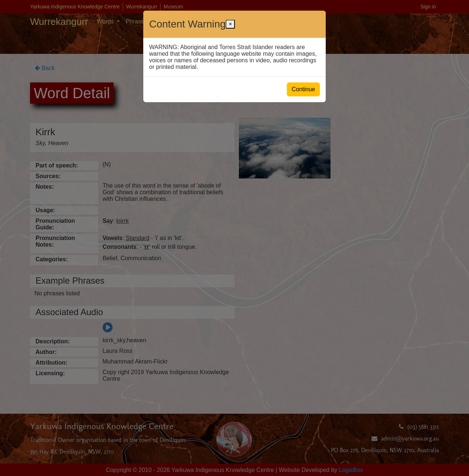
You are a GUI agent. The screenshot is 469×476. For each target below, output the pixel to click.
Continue (303, 89)
